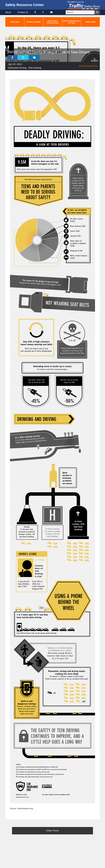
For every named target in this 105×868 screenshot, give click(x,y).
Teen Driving (35, 68)
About (8, 12)
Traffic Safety (90, 22)
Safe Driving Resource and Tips (72, 22)
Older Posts (53, 831)
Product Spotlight (34, 22)
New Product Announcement (53, 22)
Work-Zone (15, 22)
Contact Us (23, 12)
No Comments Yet (88, 66)
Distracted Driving (17, 68)
